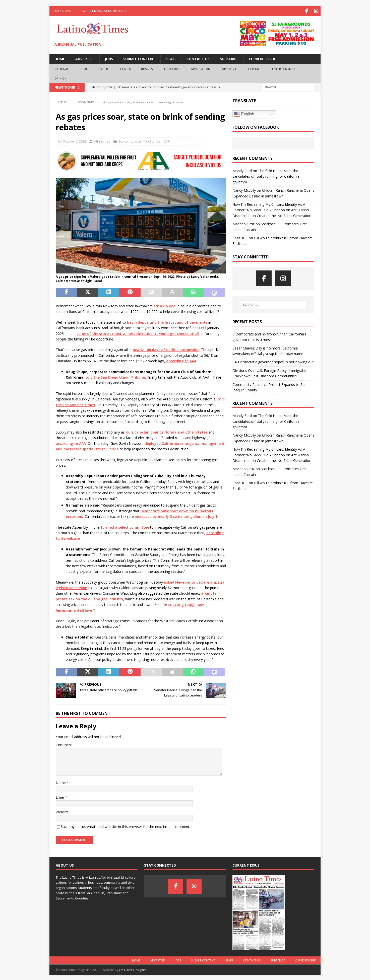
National (62, 68)
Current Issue (262, 58)
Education (172, 68)
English (244, 113)
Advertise (85, 58)
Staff (171, 58)
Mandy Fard (242, 170)
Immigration (200, 68)
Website (62, 811)
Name (61, 782)
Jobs (109, 58)
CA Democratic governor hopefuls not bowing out (273, 361)
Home (60, 58)
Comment (64, 744)
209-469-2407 (63, 11)
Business (148, 68)
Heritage (255, 68)
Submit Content (139, 58)
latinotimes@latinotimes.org (105, 11)
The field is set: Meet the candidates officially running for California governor (266, 175)
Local (83, 68)
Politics (104, 68)
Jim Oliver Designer (133, 969)
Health (126, 68)
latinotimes (102, 140)
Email (61, 796)
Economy (125, 140)
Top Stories (229, 68)
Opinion (60, 77)
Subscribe (229, 58)
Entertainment (284, 68)
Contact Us (198, 58)
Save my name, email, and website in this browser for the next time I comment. (125, 826)
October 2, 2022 (74, 140)
